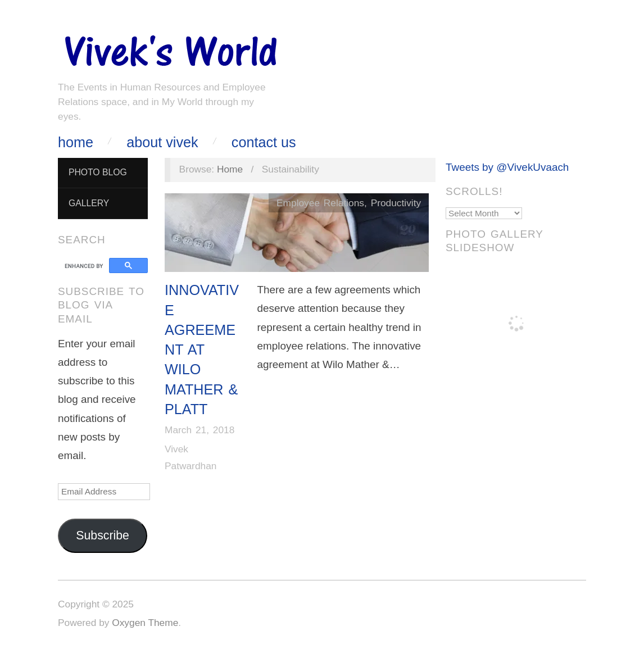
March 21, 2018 (199, 430)
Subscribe (103, 535)
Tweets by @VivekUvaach (507, 167)
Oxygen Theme (145, 623)
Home (76, 142)
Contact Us (264, 142)
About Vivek (162, 142)
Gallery (89, 203)
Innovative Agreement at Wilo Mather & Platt (202, 350)
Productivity (396, 203)
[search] (85, 266)
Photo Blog (98, 172)
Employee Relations (320, 203)
